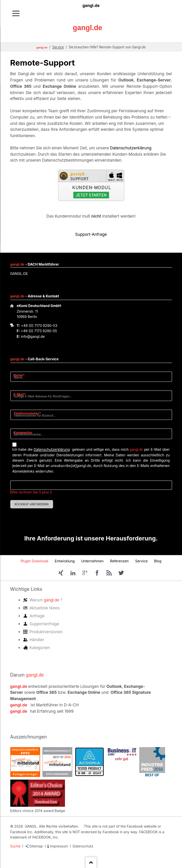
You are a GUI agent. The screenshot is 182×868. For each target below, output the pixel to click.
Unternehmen (92, 561)
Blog (158, 561)
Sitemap (36, 846)
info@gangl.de (33, 337)
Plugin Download (34, 561)
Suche (15, 846)
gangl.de (91, 5)
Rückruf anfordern (32, 504)
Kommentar (23, 433)
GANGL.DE (19, 274)
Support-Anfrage (91, 234)
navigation (16, 13)
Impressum (59, 846)
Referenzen (120, 561)
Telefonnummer (27, 413)
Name (22, 375)
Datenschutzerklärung (131, 148)
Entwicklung (65, 561)
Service (58, 47)
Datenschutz (83, 846)
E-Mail (22, 394)
